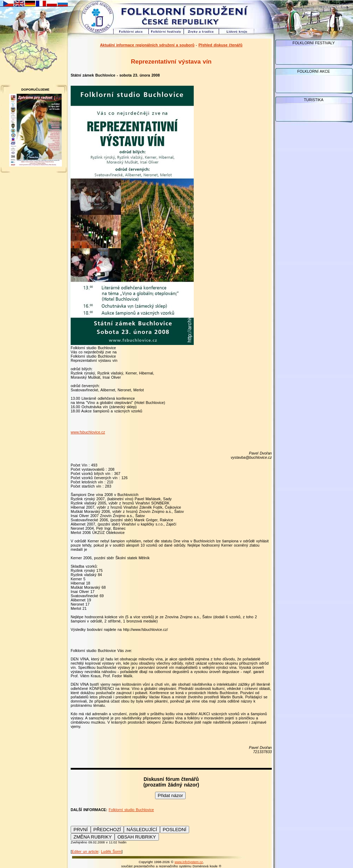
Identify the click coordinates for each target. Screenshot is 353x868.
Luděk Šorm (111, 851)
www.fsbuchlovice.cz (88, 432)
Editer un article (85, 851)
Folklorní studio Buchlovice (131, 810)
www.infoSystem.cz (189, 862)
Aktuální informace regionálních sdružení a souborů (147, 45)
